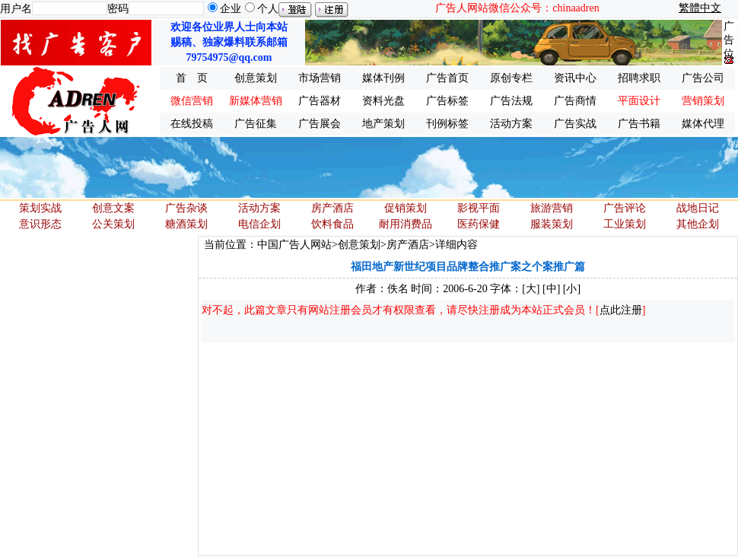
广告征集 (256, 124)
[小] (572, 289)
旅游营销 (552, 208)
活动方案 (511, 124)
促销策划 (406, 208)
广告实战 (575, 124)
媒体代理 (703, 124)
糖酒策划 (186, 224)
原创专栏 (511, 78)
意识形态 (40, 224)
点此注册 (621, 310)
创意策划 (256, 78)
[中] (551, 289)
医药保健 (479, 224)
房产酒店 (332, 208)
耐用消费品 (406, 224)
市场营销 (320, 78)
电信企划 (259, 224)
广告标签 (447, 101)
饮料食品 (332, 224)
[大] (531, 289)
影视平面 (479, 208)
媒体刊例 (383, 78)
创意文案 (113, 208)
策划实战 (40, 208)
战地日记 (698, 208)
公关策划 (113, 224)
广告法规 (511, 101)
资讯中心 (575, 78)
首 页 (192, 78)
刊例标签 (447, 124)
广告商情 (575, 101)
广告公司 (703, 78)
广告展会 (320, 124)
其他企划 (698, 224)
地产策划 (383, 124)
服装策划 (552, 224)
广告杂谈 (186, 208)
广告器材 (320, 101)
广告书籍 (639, 124)
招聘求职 (639, 78)
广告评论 (625, 208)
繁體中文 (700, 8)
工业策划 (625, 224)
